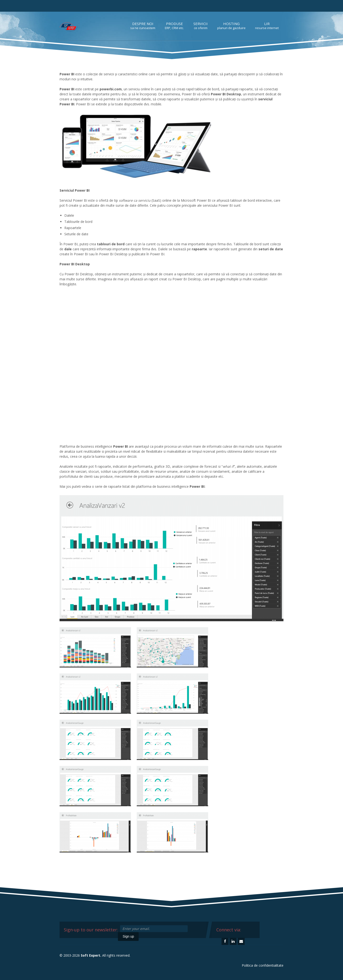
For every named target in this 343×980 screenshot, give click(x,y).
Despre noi (143, 26)
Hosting (231, 26)
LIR (267, 26)
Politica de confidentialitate (263, 965)
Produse (174, 26)
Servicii (201, 26)
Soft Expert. (91, 955)
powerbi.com (111, 89)
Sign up (128, 936)
